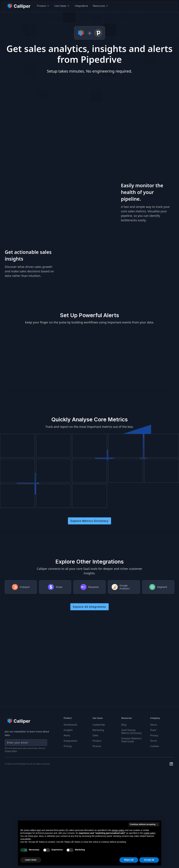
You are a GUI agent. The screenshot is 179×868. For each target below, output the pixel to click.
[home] (19, 6)
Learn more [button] (31, 860)
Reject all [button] (129, 860)
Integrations (81, 6)
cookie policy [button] (149, 833)
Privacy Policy (11, 751)
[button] (43, 6)
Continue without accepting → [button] (144, 824)
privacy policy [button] (118, 830)
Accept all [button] (149, 860)
